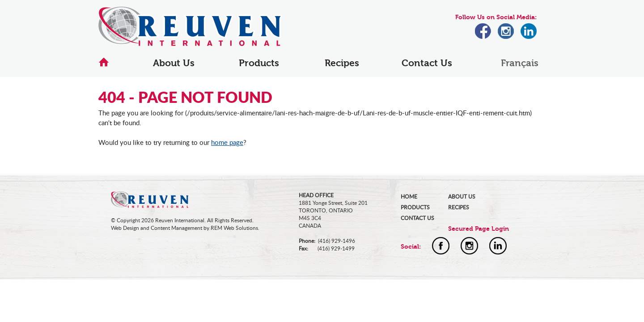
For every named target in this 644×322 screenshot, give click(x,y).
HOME (409, 197)
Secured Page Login (479, 229)
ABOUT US (462, 197)
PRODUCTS (415, 207)
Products (259, 63)
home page (227, 142)
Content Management (176, 228)
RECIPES (459, 207)
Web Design (125, 228)
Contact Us (427, 63)
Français (520, 63)
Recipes (342, 63)
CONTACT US (417, 218)
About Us (174, 63)
